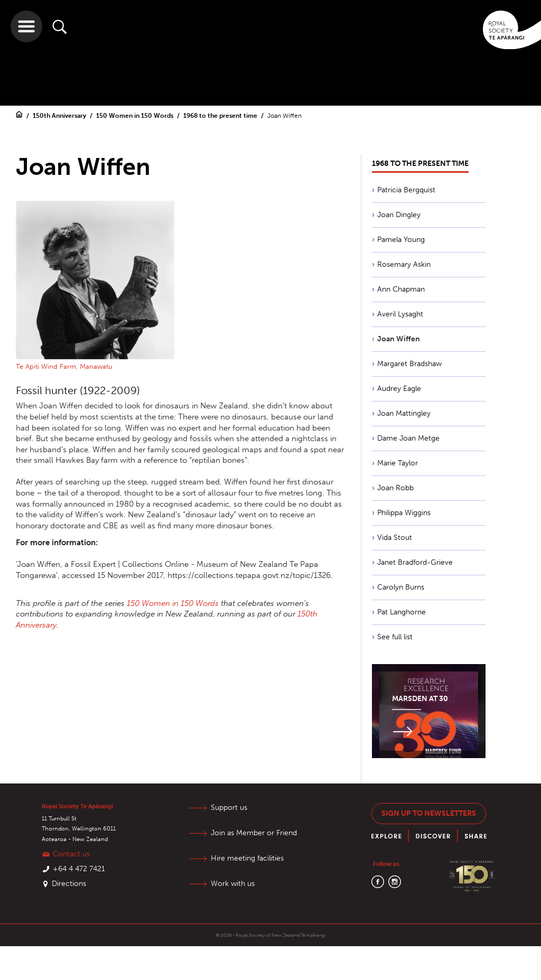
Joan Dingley (399, 215)
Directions (69, 884)
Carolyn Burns (401, 587)
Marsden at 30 (420, 699)
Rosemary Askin (404, 264)
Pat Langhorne (402, 612)
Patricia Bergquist (406, 190)
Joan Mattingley (404, 413)
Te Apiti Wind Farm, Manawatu (64, 366)
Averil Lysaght (400, 314)
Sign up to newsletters (429, 813)
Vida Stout (395, 538)
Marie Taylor (398, 463)
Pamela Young (401, 240)
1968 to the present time (221, 116)
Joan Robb (395, 488)
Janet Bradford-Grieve (415, 562)
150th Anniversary (60, 116)
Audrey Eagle (399, 389)
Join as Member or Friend (254, 833)
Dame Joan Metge (408, 438)
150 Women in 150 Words (136, 116)
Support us (229, 808)
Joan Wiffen (285, 116)
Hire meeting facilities (247, 858)
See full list (395, 637)
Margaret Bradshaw (409, 364)
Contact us (71, 854)
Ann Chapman (401, 289)
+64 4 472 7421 (79, 869)
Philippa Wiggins (404, 513)
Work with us (233, 884)
